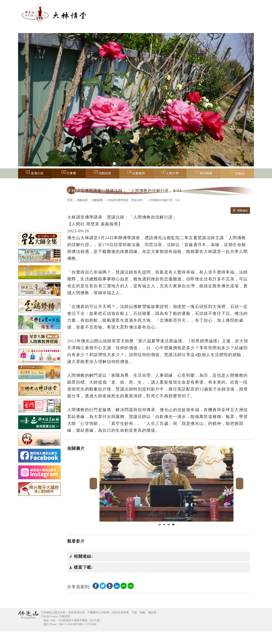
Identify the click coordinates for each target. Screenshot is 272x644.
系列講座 (203, 174)
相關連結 (240, 210)
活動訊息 (102, 174)
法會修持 (136, 174)
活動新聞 (97, 200)
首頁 (70, 200)
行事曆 (71, 173)
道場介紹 (35, 174)
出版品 (240, 173)
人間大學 (170, 174)
